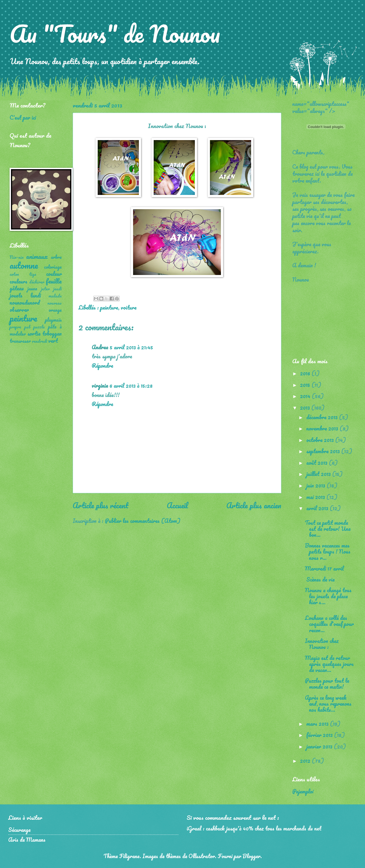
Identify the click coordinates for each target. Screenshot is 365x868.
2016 (306, 373)
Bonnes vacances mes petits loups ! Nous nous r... (328, 551)
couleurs (19, 281)
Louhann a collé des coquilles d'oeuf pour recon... (329, 624)
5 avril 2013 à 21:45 (131, 347)
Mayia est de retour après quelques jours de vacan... (329, 664)
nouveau (55, 303)
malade (55, 296)
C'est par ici (23, 117)
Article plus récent (101, 505)
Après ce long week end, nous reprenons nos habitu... (328, 704)
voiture (129, 307)
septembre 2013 (324, 451)
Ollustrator (202, 856)
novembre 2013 (323, 428)
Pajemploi (303, 791)
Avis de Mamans (27, 839)
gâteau (17, 288)
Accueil (177, 505)
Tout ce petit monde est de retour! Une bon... (328, 529)
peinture (109, 307)
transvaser (20, 341)
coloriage (53, 267)
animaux (37, 256)
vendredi (40, 341)
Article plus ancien (254, 505)
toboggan (52, 333)
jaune (32, 288)
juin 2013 (316, 485)
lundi (36, 295)
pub (27, 327)
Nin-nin (17, 257)
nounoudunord (25, 302)
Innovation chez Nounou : (322, 644)
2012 (306, 761)
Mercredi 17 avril (324, 568)
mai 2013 (316, 497)
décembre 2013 (323, 417)
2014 (306, 396)
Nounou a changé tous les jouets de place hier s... (328, 596)
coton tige (23, 274)
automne (24, 265)
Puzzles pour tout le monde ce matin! (327, 683)
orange (55, 310)
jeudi (57, 289)
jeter (45, 289)
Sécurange (19, 830)
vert (53, 341)
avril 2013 (318, 508)
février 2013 (320, 735)
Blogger (252, 856)
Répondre (102, 365)
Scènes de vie (320, 579)
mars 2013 (318, 724)
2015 (306, 385)
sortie (34, 333)
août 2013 (318, 463)
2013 (306, 407)
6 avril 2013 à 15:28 (131, 385)
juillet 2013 (319, 474)
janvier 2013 (320, 746)
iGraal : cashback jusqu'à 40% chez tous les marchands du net (254, 828)
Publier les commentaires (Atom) (143, 521)
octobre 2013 (321, 440)
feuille (54, 281)
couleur (54, 274)
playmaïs (53, 320)
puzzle (39, 327)
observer (19, 310)
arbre (56, 257)
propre (15, 327)
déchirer (37, 282)
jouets (16, 295)
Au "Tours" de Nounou (115, 33)
